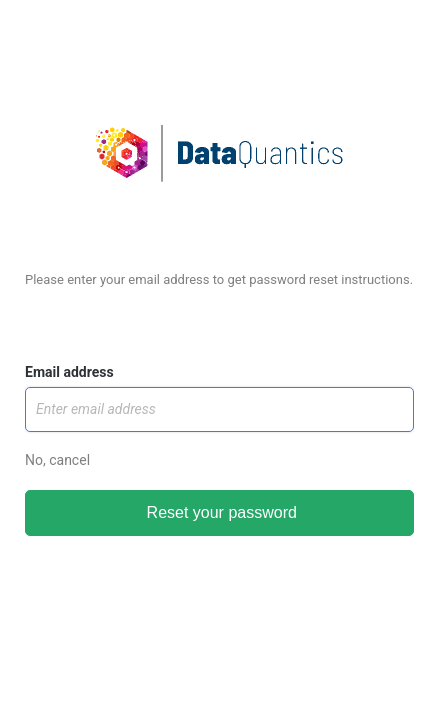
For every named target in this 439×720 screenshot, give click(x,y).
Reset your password (219, 512)
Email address (69, 372)
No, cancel (57, 460)
